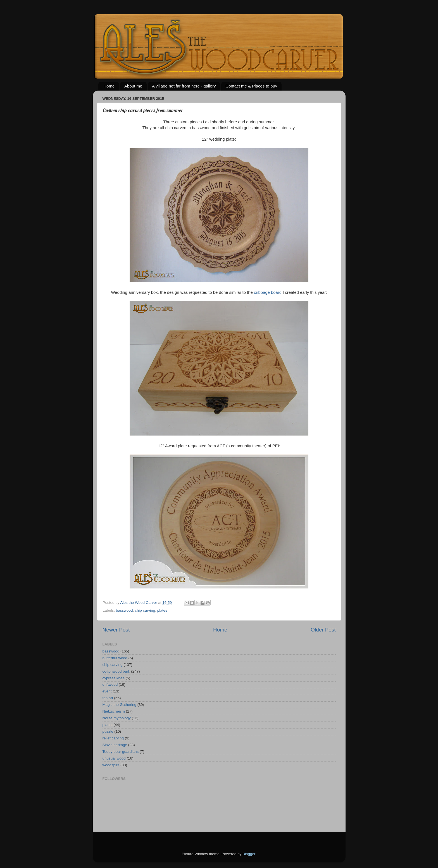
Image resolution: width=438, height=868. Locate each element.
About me (133, 86)
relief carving (113, 738)
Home (109, 86)
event (107, 691)
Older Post (323, 630)
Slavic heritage (115, 745)
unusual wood (114, 758)
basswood (124, 610)
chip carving (145, 610)
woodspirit (111, 765)
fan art (108, 698)
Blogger (249, 854)
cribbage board (268, 292)
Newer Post (116, 630)
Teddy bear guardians (121, 752)
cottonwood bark (116, 671)
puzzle (108, 731)
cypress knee (114, 678)
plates (162, 610)
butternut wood (115, 658)
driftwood (110, 684)
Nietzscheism (114, 711)
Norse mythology (117, 718)
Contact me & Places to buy (251, 86)
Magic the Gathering (120, 705)
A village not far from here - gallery (184, 86)
